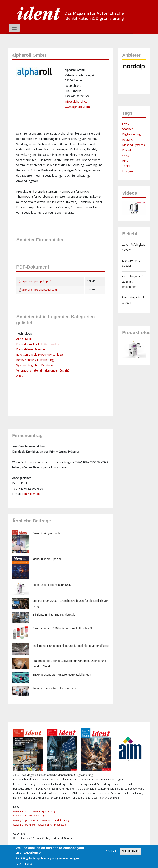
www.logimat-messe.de (52, 825)
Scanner (127, 129)
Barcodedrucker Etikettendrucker (38, 344)
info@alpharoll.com (77, 101)
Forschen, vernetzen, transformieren (56, 688)
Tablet (126, 166)
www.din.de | (21, 816)
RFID (125, 161)
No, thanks (130, 851)
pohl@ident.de (31, 494)
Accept (111, 851)
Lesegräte (129, 171)
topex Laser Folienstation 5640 (52, 585)
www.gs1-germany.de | (27, 820)
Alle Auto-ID (24, 339)
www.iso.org (37, 816)
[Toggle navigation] (14, 28)
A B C (20, 376)
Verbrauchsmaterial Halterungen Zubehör (43, 370)
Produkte (128, 150)
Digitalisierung (131, 134)
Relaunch (128, 140)
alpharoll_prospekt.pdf (36, 281)
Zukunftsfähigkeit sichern (48, 533)
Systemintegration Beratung (35, 365)
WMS (126, 155)
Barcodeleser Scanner (31, 349)
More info (24, 864)
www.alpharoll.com (77, 107)
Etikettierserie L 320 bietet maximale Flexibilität (62, 628)
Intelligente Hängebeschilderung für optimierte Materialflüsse (71, 646)
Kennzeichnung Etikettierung (35, 360)
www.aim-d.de (21, 811)
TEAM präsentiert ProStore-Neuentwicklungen (62, 675)
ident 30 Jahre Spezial (47, 559)
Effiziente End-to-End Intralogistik (54, 615)
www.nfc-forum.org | (26, 825)
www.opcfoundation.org (55, 820)
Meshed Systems (133, 145)
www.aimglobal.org (44, 811)
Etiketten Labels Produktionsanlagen (40, 355)
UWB (126, 124)
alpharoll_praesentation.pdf (40, 290)
